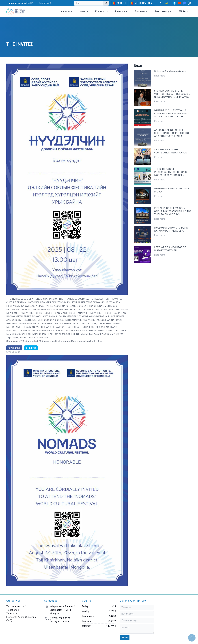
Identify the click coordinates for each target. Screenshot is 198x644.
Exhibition (102, 11)
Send (125, 638)
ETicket (184, 11)
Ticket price (13, 610)
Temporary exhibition (17, 606)
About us (67, 11)
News (84, 11)
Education (141, 11)
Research (122, 11)
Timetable (12, 613)
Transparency (163, 11)
